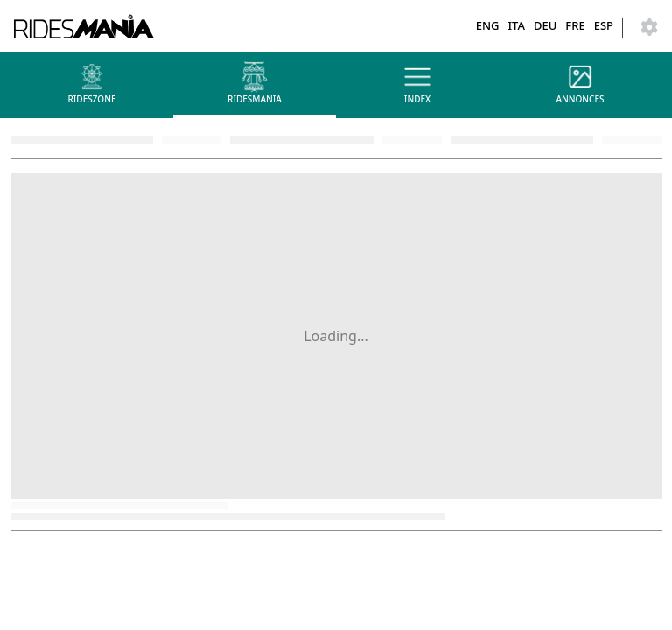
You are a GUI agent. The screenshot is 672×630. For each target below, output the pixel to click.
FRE (575, 25)
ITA (516, 25)
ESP (604, 25)
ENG (488, 25)
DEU (545, 25)
